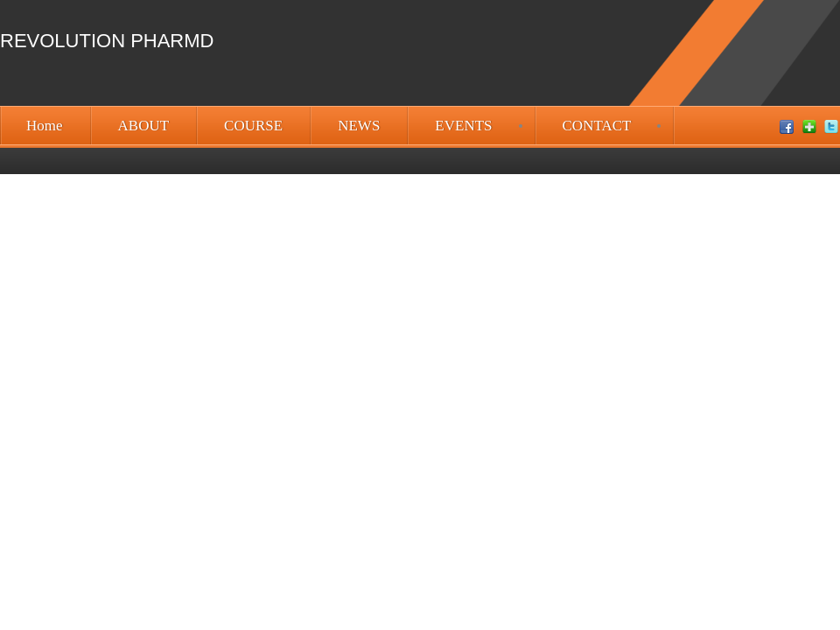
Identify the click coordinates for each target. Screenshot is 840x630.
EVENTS (463, 126)
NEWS (359, 126)
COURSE (253, 126)
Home (45, 126)
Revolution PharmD (107, 41)
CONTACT (597, 126)
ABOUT (144, 126)
